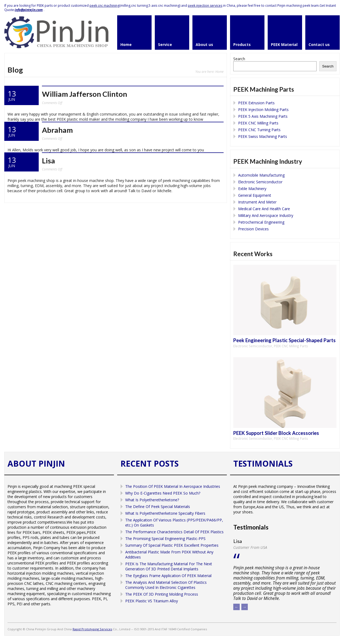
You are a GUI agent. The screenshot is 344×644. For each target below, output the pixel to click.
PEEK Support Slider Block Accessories (276, 433)
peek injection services (205, 6)
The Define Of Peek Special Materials (158, 507)
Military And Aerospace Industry (266, 215)
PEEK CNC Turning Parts (259, 130)
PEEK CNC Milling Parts (258, 123)
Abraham (57, 130)
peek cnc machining (104, 6)
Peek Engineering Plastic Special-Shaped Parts (284, 340)
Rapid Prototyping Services (92, 629)
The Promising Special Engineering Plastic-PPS (165, 539)
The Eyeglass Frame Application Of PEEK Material (168, 576)
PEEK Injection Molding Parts (263, 110)
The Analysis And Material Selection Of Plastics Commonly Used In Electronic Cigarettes (166, 585)
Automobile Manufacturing (261, 175)
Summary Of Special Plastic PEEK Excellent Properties (172, 545)
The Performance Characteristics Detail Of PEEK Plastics (174, 532)
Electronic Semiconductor (260, 182)
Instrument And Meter (257, 202)
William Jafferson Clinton (85, 94)
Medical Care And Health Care (264, 209)
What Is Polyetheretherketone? (152, 500)
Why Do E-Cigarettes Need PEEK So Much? (163, 493)
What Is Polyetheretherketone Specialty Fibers (165, 513)
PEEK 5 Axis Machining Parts (263, 116)
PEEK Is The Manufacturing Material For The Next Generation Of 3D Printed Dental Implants (169, 566)
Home (219, 71)
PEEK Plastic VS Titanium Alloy (152, 601)
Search (239, 59)
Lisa (49, 161)
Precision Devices (253, 229)
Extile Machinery (252, 189)
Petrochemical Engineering (261, 222)
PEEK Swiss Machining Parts (263, 136)
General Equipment (255, 195)
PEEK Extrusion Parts (256, 103)
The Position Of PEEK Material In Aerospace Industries (173, 486)
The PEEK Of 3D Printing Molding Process (162, 594)
